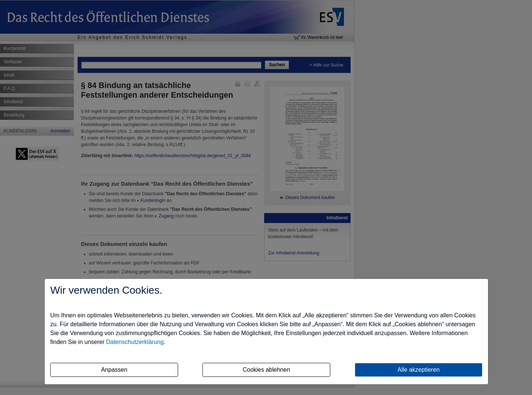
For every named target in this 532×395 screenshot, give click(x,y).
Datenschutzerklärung (135, 342)
